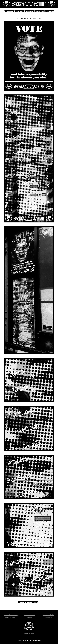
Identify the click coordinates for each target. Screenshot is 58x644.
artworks (30, 618)
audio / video (48, 618)
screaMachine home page (11, 615)
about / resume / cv (30, 615)
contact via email (29, 633)
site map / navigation (48, 615)
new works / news (10, 618)
